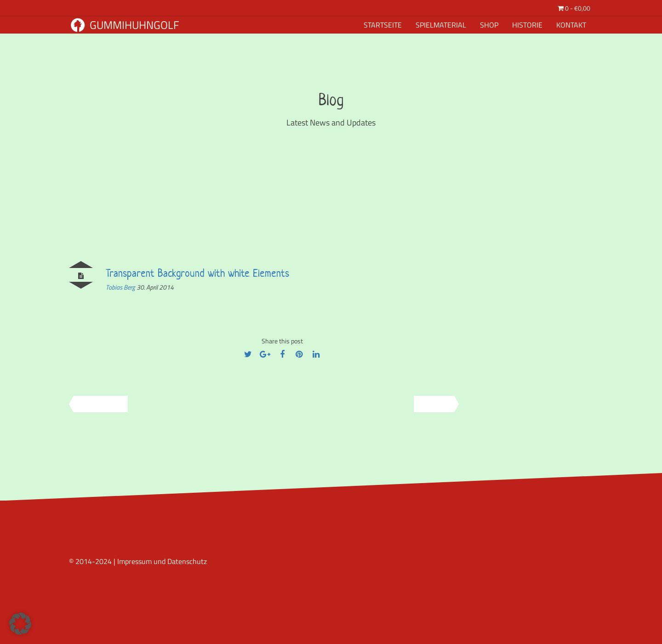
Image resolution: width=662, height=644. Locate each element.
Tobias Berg (121, 287)
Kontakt (571, 25)
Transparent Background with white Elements (197, 273)
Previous (97, 404)
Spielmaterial (441, 25)
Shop (489, 25)
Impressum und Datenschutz (162, 561)
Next (437, 404)
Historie (527, 25)
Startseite (383, 25)
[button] (20, 624)
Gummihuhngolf (125, 25)
